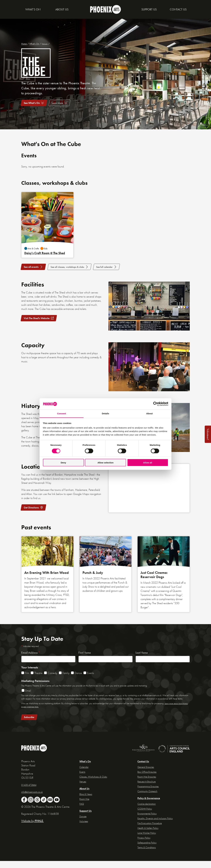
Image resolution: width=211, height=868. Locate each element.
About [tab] (149, 413)
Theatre (38, 681)
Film (27, 681)
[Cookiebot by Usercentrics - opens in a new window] (155, 404)
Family (66, 681)
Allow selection (105, 463)
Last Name (142, 660)
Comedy (52, 681)
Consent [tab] (62, 413)
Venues (45, 44)
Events (90, 681)
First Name (85, 660)
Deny (63, 463)
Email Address (31, 660)
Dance (78, 681)
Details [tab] (105, 413)
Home (24, 44)
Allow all (148, 463)
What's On (34, 44)
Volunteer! (208, 434)
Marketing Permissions (35, 689)
